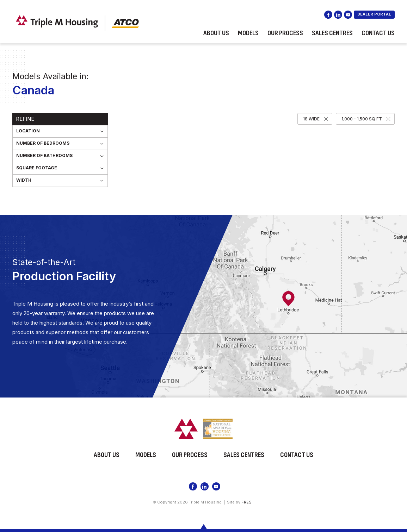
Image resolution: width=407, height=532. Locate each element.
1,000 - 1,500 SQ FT (362, 119)
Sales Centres (332, 33)
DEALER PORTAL (374, 14)
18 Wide (311, 119)
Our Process (285, 33)
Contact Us (378, 33)
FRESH (248, 502)
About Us (216, 33)
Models (248, 33)
